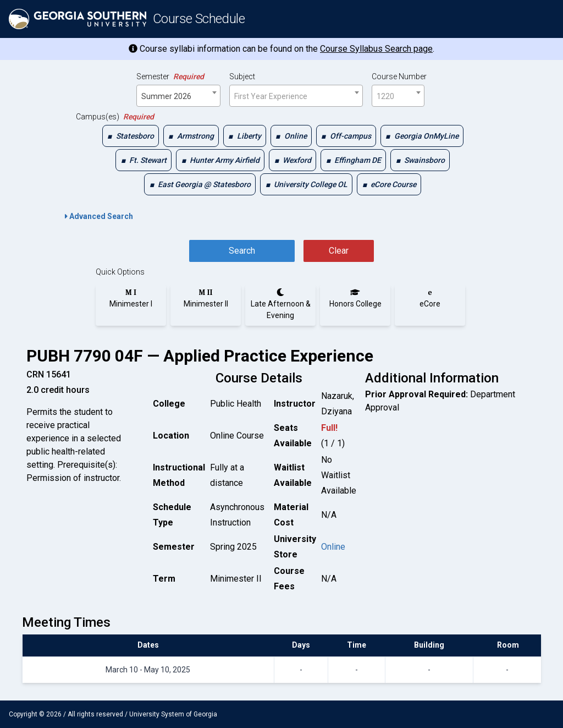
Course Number (399, 76)
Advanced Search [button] (99, 216)
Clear (339, 251)
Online (333, 547)
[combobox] (178, 96)
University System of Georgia (173, 714)
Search (242, 251)
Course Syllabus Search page (376, 49)
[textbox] (296, 96)
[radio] (131, 298)
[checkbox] (131, 136)
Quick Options (120, 272)
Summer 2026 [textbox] (166, 96)
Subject (242, 76)
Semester (170, 76)
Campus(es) (115, 117)
